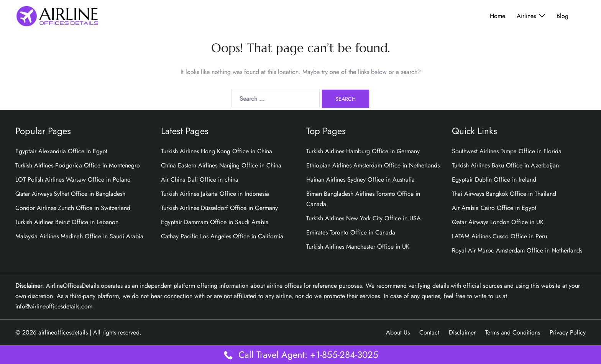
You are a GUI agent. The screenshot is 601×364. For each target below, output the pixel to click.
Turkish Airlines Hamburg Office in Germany (363, 151)
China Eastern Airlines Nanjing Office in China (221, 165)
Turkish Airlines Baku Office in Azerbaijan (505, 165)
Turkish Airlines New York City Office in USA (364, 218)
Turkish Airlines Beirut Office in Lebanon (67, 222)
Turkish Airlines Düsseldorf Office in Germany (219, 208)
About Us (398, 332)
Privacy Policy (568, 332)
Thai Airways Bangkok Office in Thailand (504, 194)
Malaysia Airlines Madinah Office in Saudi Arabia (79, 236)
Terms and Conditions (513, 332)
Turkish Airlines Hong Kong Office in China (217, 151)
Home (498, 16)
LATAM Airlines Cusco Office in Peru (499, 236)
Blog (562, 16)
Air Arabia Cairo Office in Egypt (494, 208)
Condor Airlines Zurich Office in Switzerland (73, 208)
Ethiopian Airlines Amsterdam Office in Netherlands (373, 165)
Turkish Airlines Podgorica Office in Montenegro (78, 165)
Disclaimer (462, 332)
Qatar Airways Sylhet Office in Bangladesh (70, 194)
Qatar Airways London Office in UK (498, 222)
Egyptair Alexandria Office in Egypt (61, 151)
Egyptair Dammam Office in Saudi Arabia (215, 222)
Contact (429, 332)
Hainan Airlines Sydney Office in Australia (360, 180)
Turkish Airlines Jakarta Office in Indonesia (215, 194)
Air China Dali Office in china (200, 180)
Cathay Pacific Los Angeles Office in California (222, 236)
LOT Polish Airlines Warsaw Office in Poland (73, 180)
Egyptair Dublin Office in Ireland (494, 180)
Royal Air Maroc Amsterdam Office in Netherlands (517, 250)
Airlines (526, 16)
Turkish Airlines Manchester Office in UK (358, 247)
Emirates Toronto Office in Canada (351, 232)
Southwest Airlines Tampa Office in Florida (507, 151)
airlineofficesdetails (63, 332)
